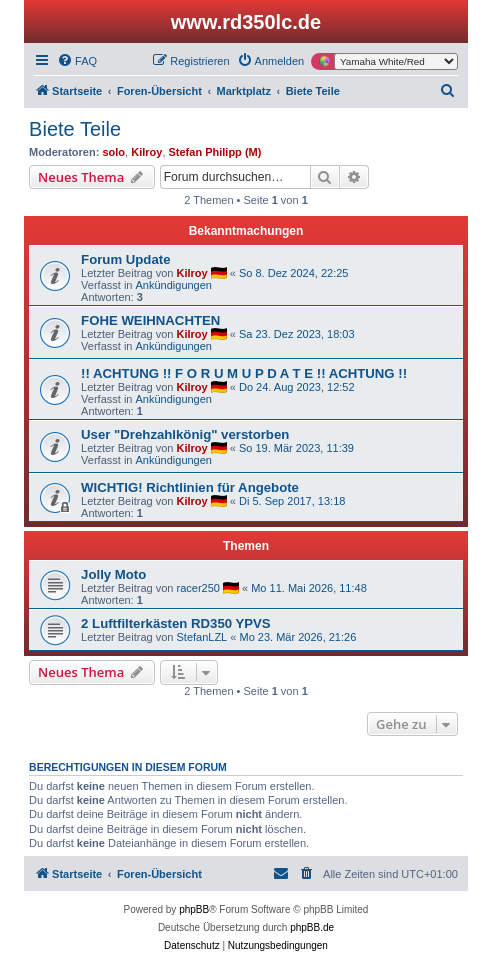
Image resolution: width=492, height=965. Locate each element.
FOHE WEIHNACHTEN (150, 320)
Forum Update (125, 259)
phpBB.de (312, 927)
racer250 (197, 588)
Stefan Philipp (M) (215, 152)
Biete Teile (75, 129)
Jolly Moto (113, 574)
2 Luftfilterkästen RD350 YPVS (176, 623)
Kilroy (146, 152)
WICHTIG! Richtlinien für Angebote (190, 487)
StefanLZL (201, 637)
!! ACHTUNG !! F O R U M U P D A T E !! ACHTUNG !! (244, 373)
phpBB (194, 909)
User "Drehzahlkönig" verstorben (185, 434)
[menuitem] (77, 61)
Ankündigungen (174, 285)
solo (113, 152)
